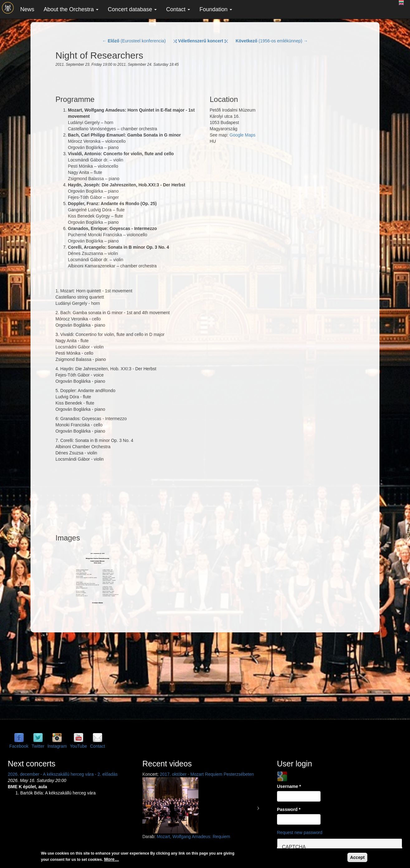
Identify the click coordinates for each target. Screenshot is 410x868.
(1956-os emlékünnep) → (272, 41)
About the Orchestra (71, 9)
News (27, 9)
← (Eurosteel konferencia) (134, 41)
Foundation (216, 9)
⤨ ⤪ (201, 41)
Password (289, 809)
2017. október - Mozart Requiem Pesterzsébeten (207, 774)
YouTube (78, 746)
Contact (178, 9)
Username (289, 786)
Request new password (300, 832)
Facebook (19, 746)
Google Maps (243, 135)
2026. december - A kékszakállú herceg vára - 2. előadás (63, 774)
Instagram (57, 746)
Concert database (132, 9)
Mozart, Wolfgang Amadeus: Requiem (193, 837)
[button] (152, 805)
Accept (358, 857)
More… (111, 859)
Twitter (38, 746)
